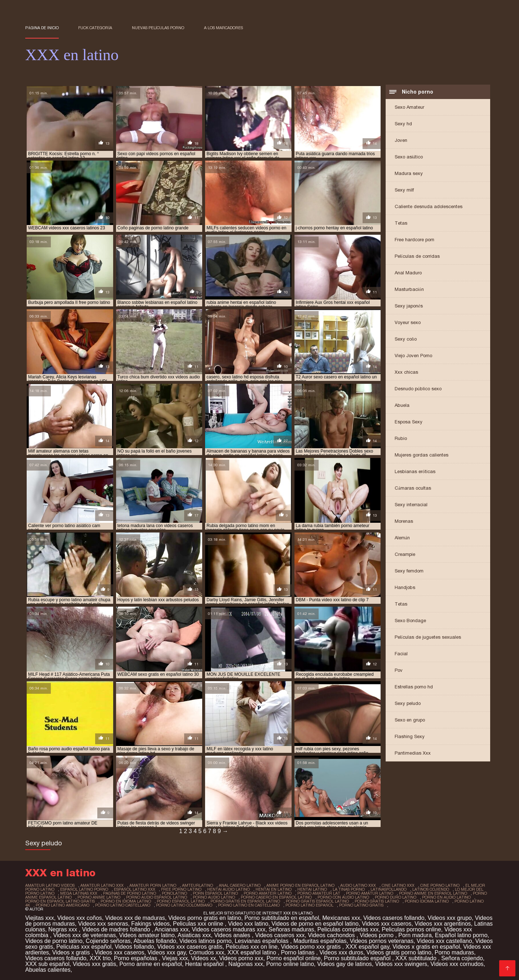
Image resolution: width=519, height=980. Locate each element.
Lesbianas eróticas (415, 471)
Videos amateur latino (147, 935)
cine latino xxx (398, 885)
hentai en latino (274, 889)
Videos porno (377, 935)
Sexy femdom (409, 571)
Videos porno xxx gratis (311, 947)
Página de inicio (42, 28)
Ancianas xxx (172, 929)
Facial (401, 654)
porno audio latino (214, 897)
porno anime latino (99, 897)
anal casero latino (240, 885)
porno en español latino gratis (60, 901)
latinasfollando (389, 889)
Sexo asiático (409, 157)
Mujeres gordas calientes (422, 455)
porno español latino (181, 901)
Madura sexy (409, 173)
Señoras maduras (291, 929)
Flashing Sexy (410, 736)
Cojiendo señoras (108, 941)
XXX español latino (253, 952)
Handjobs (405, 587)
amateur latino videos (50, 885)
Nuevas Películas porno (158, 28)
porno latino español (309, 905)
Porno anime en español (150, 964)
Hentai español (205, 964)
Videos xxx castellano (444, 941)
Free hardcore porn (414, 240)
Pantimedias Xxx (413, 753)
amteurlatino (198, 885)
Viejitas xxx (40, 918)
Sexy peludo (408, 703)
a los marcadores (223, 28)
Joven (401, 140)
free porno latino (181, 889)
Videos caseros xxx (280, 935)
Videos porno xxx (241, 958)
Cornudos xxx (207, 952)
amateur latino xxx (102, 885)
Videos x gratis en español (426, 947)
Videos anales (233, 935)
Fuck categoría (95, 28)
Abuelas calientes (48, 970)
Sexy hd (403, 124)
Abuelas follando (155, 941)
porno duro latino (396, 897)
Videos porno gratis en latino (205, 918)
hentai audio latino (229, 889)
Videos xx (203, 958)
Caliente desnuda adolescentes (429, 206)
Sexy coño (406, 339)
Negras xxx (63, 929)
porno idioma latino (427, 901)
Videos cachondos (332, 935)
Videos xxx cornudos (457, 964)
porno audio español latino (157, 897)
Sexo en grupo (410, 720)
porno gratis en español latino (245, 901)
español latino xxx (135, 889)
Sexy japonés (409, 306)
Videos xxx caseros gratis (190, 947)
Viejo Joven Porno (413, 356)
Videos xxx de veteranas (84, 935)
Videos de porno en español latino (315, 924)
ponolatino (174, 893)
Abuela (402, 405)
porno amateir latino (268, 893)
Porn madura (415, 935)
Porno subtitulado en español (282, 918)
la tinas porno (349, 889)
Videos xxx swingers (401, 964)
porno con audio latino (343, 897)
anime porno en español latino (300, 885)
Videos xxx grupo (450, 918)
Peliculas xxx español (84, 947)
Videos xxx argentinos (443, 924)
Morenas (404, 521)
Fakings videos (150, 924)
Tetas (401, 223)
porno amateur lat (319, 893)
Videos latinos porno (206, 941)
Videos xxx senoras (103, 924)
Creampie (405, 554)
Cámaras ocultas (413, 488)
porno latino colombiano (184, 905)
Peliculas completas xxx (348, 929)
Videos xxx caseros (387, 924)
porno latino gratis (361, 905)
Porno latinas (298, 952)
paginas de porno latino (130, 893)
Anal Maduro (408, 273)
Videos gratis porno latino (399, 952)
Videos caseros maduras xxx (229, 929)
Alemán (402, 538)
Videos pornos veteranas (382, 941)
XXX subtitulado (417, 958)
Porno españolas (136, 958)
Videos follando (134, 947)
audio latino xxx (358, 885)
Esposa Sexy (409, 422)
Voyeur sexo (408, 322)
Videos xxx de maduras (135, 918)
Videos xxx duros (341, 952)
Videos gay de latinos (345, 964)
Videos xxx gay (167, 952)
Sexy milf (404, 190)
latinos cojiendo (431, 889)
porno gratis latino (377, 901)
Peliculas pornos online (411, 929)
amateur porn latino (153, 885)
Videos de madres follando (117, 929)
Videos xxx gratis (95, 964)
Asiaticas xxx (194, 935)
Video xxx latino (248, 924)
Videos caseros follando (394, 918)
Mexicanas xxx (341, 918)
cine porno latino (440, 885)
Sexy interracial (411, 505)
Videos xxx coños (80, 918)
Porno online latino (290, 964)
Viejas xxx (175, 958)
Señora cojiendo (462, 958)
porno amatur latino (370, 893)
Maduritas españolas (320, 941)
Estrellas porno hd (414, 687)
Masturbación (409, 289)
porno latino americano (63, 905)
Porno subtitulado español (358, 958)
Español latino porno (461, 935)
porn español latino (215, 893)
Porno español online (293, 958)
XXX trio (100, 958)
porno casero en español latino (276, 897)
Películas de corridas (417, 256)
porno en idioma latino (126, 901)
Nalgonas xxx (246, 964)
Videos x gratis (72, 952)
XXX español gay (367, 947)
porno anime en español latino (433, 893)
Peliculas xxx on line (252, 947)
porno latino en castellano (249, 905)
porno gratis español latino (317, 901)
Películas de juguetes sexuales (428, 637)
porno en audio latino (446, 897)
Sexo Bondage (410, 621)
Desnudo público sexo (418, 389)
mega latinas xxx (79, 893)
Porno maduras (454, 952)
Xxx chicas (406, 372)
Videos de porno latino (54, 941)
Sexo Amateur (409, 107)
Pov (399, 670)
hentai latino (312, 889)
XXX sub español (47, 964)
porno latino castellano (123, 905)
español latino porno (84, 889)
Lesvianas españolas (262, 941)
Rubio (401, 438)
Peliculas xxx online (199, 924)
